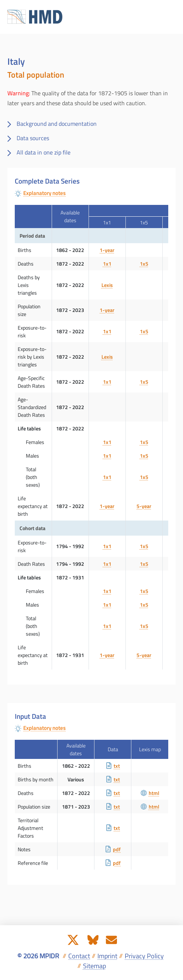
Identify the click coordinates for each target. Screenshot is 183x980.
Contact (79, 956)
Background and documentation (57, 124)
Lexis (107, 285)
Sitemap (94, 966)
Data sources (33, 138)
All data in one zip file (44, 152)
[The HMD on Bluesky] (93, 939)
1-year (107, 250)
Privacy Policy (144, 956)
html (150, 793)
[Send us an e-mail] (111, 939)
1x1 (107, 264)
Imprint (107, 956)
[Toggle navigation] (170, 17)
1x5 (144, 264)
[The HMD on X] (73, 939)
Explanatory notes (44, 193)
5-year (144, 506)
